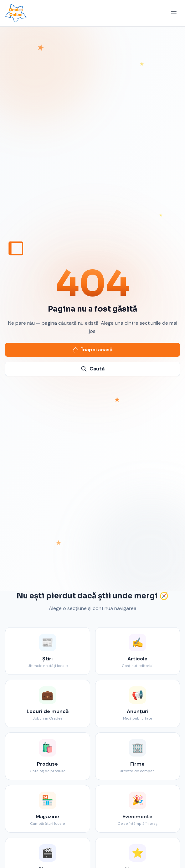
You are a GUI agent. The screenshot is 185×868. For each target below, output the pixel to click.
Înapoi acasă (92, 350)
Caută (93, 369)
